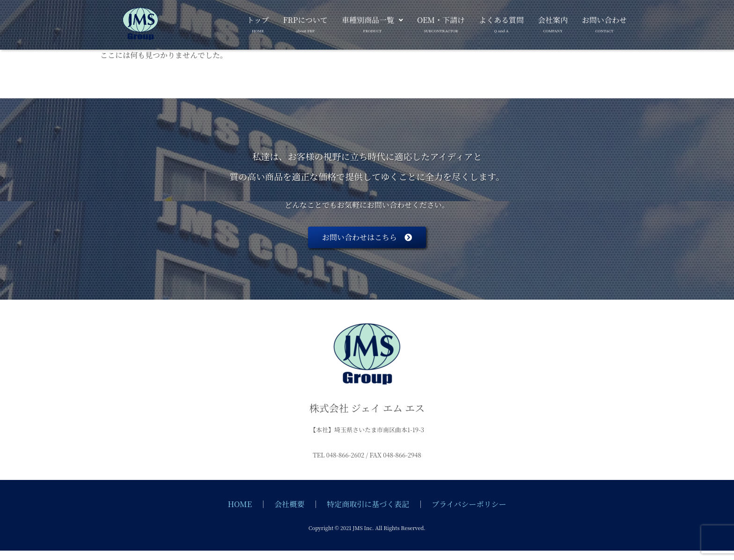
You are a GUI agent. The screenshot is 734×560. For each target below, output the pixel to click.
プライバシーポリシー (469, 504)
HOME (240, 504)
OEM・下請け (441, 23)
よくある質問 (501, 23)
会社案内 (553, 23)
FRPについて (305, 23)
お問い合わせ (604, 23)
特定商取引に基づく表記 (368, 504)
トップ (258, 23)
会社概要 (289, 504)
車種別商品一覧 (372, 23)
